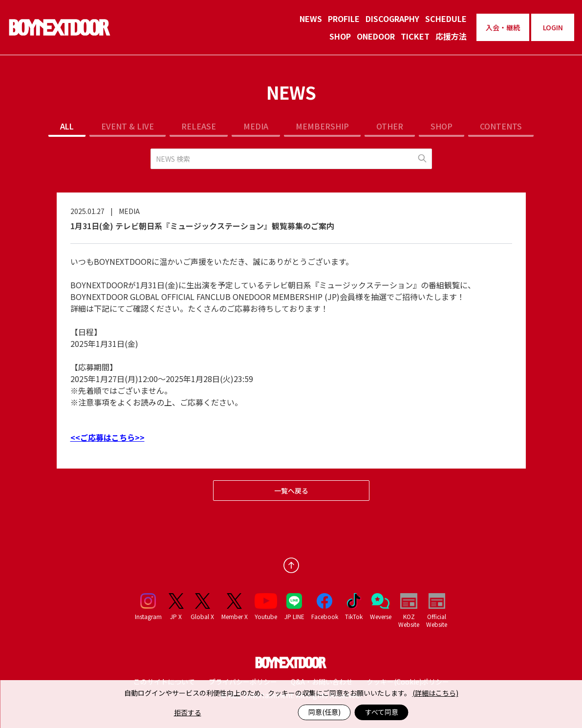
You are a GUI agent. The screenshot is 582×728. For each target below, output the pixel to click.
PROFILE (344, 19)
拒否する (188, 712)
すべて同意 (382, 712)
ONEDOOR (376, 36)
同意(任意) (324, 712)
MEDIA (256, 126)
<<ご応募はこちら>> (108, 437)
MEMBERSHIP (322, 126)
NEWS (311, 19)
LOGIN (553, 27)
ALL (67, 126)
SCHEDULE (446, 19)
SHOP (340, 36)
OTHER (390, 126)
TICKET (415, 36)
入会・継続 (503, 27)
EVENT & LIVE (128, 126)
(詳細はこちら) (435, 693)
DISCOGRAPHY (392, 19)
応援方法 (451, 36)
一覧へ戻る (291, 491)
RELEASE (199, 126)
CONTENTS (501, 126)
